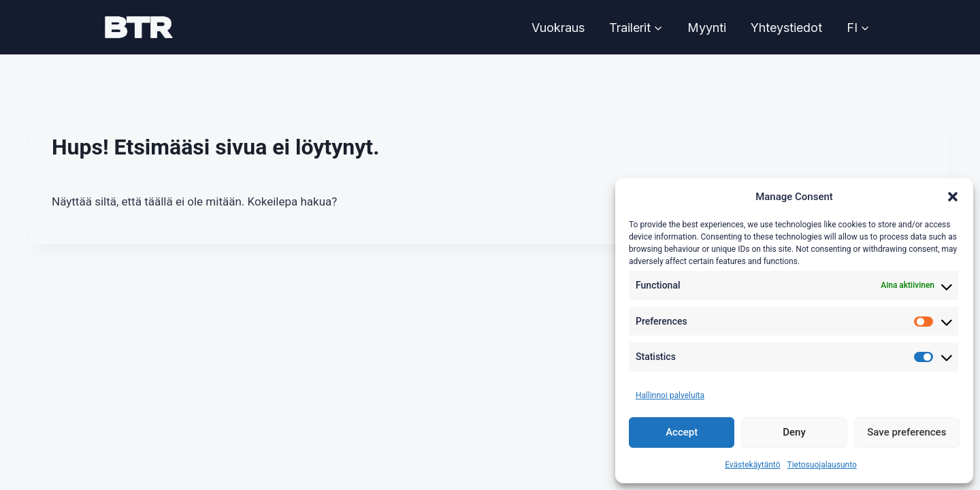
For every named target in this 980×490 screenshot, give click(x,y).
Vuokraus (558, 28)
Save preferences (906, 432)
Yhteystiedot (786, 28)
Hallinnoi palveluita (670, 395)
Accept (682, 432)
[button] (953, 197)
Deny (794, 432)
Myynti (707, 28)
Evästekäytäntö (752, 465)
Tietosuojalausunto (822, 465)
